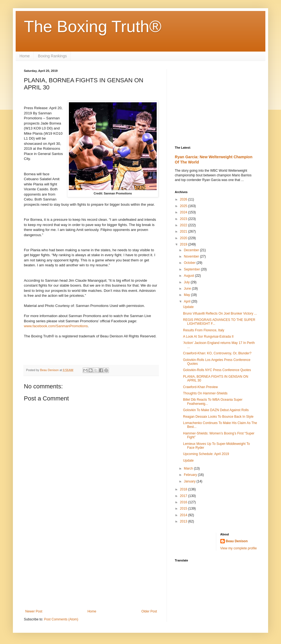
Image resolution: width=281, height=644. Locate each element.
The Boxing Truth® (93, 26)
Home (25, 56)
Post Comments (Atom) (61, 619)
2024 (184, 212)
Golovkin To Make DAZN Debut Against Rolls (216, 410)
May (187, 295)
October (190, 263)
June (188, 289)
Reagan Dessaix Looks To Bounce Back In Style (218, 417)
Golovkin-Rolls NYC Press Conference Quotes (217, 370)
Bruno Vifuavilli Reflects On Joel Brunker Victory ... (220, 313)
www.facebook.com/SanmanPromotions (56, 326)
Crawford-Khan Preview (200, 387)
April (188, 301)
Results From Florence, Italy (204, 330)
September (192, 269)
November (192, 256)
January (190, 481)
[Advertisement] (91, 564)
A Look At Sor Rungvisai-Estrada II (208, 337)
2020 (184, 238)
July (187, 282)
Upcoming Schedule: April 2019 (206, 454)
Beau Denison (237, 541)
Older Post (149, 611)
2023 (184, 219)
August (189, 276)
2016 (184, 502)
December (192, 250)
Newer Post (34, 611)
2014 (184, 515)
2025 (184, 206)
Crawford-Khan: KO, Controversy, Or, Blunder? (217, 353)
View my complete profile (239, 548)
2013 (184, 521)
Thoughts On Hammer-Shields (205, 393)
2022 (184, 225)
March (189, 468)
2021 (184, 231)
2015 (184, 509)
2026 (184, 199)
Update (188, 307)
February (191, 475)
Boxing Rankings (52, 56)
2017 (184, 496)
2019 (184, 244)
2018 (184, 489)
